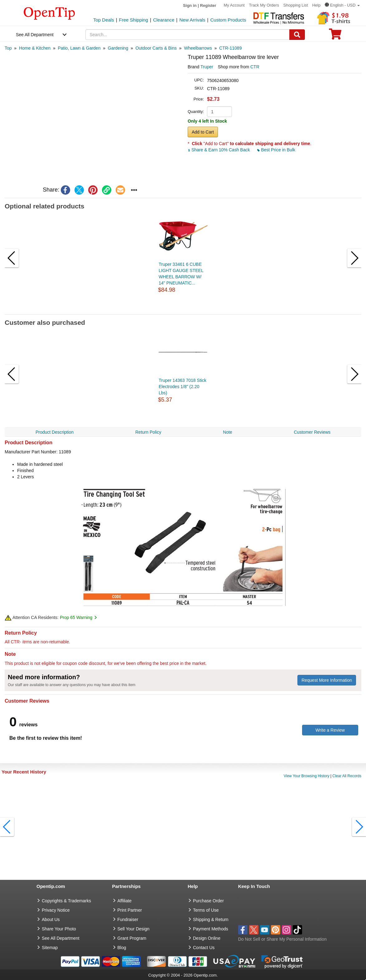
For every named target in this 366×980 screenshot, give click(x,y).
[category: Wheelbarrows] (198, 48)
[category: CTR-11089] (230, 48)
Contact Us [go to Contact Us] (204, 948)
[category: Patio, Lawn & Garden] (79, 48)
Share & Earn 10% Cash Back (219, 150)
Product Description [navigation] (55, 432)
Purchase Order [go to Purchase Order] (208, 901)
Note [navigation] (228, 432)
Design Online (207, 938)
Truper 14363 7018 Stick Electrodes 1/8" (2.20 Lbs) (183, 387)
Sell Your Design (134, 929)
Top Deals (104, 20)
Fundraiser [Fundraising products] (128, 919)
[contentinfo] (49, 13)
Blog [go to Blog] (122, 948)
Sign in (190, 5)
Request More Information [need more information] (327, 680)
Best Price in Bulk (276, 150)
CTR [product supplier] (255, 67)
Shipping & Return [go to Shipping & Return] (211, 919)
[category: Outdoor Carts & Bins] (156, 48)
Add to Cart (203, 132)
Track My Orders (264, 5)
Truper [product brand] (207, 67)
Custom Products (228, 20)
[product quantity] (219, 112)
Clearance (164, 20)
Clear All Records (347, 776)
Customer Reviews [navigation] (312, 432)
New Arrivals (192, 20)
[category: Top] (8, 48)
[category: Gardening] (118, 48)
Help (316, 5)
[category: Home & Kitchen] (35, 48)
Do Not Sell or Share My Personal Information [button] (282, 939)
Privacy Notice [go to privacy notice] (56, 910)
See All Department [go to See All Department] (61, 938)
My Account (234, 5)
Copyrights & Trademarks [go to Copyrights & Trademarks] (66, 901)
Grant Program (132, 938)
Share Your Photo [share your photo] (59, 929)
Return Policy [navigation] (148, 432)
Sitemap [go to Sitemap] (50, 948)
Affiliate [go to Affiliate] (125, 901)
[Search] (297, 35)
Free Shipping (134, 20)
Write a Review (330, 730)
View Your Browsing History (307, 776)
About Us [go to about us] (51, 919)
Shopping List (296, 5)
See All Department (35, 35)
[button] (342, 5)
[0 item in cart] (335, 36)
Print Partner (130, 910)
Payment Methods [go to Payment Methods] (211, 929)
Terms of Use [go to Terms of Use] (206, 910)
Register (208, 5)
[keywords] (187, 35)
